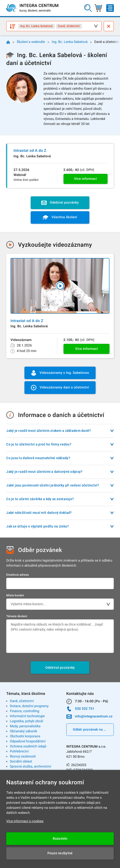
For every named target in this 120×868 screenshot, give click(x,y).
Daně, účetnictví (22, 701)
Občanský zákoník (23, 731)
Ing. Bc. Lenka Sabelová (70, 42)
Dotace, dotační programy (29, 706)
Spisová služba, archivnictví (31, 767)
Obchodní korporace (25, 736)
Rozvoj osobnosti (23, 757)
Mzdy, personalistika (25, 726)
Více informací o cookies (25, 821)
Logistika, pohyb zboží (26, 721)
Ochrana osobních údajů (28, 746)
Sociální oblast (21, 762)
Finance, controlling (25, 711)
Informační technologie (27, 716)
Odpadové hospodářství (28, 741)
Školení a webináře (31, 42)
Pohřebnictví (19, 751)
